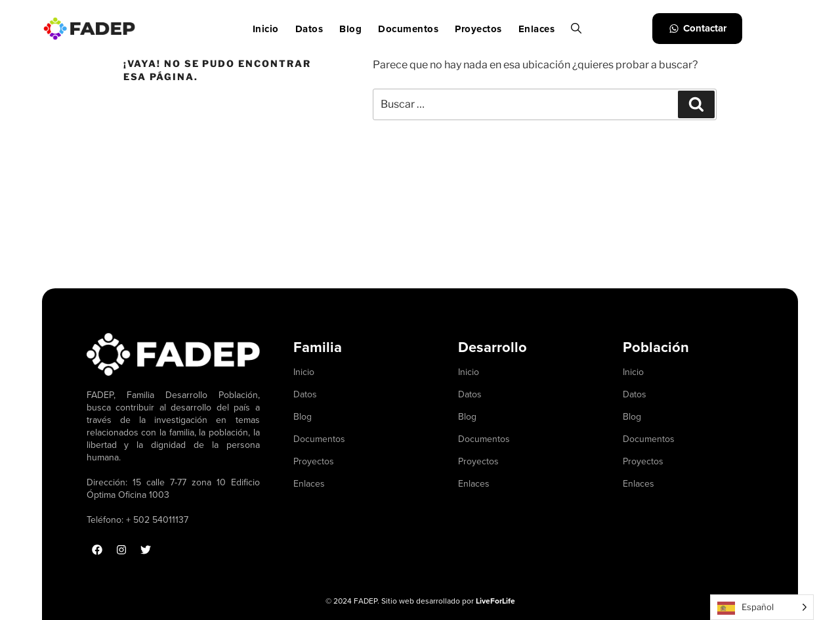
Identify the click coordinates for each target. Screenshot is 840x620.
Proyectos (478, 29)
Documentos (408, 29)
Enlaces (537, 29)
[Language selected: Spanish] (762, 607)
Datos (309, 29)
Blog (350, 29)
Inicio (266, 29)
